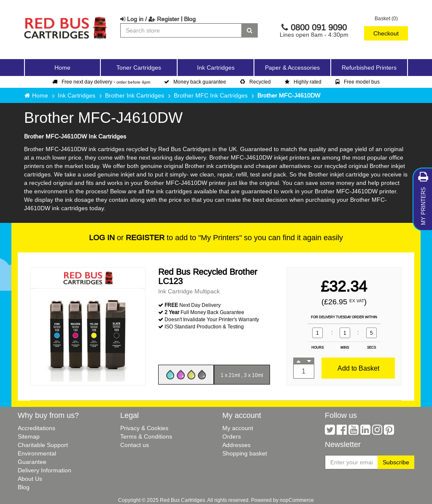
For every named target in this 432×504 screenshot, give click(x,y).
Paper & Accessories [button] (292, 68)
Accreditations (36, 428)
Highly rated (303, 82)
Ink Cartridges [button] (216, 68)
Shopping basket (245, 453)
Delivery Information (45, 470)
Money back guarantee (195, 82)
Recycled (255, 82)
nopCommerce (297, 500)
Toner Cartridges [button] (139, 68)
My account (238, 428)
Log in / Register (150, 19)
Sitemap (29, 436)
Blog (190, 19)
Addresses (236, 445)
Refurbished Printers (369, 68)
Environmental (37, 453)
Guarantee (32, 462)
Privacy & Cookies (144, 428)
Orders (232, 436)
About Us (30, 479)
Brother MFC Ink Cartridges (211, 95)
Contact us (135, 445)
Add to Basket (358, 368)
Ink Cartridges (77, 95)
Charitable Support (43, 445)
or (127, 237)
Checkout (386, 33)
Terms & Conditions (146, 436)
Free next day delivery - (101, 82)
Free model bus (358, 82)
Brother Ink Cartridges (135, 95)
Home (62, 68)
